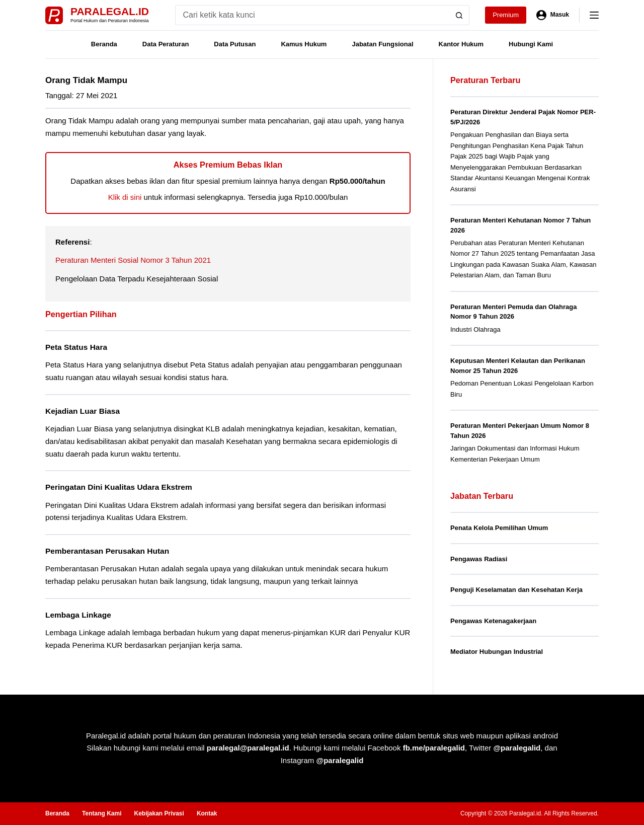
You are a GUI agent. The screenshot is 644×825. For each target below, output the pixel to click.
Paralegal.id (110, 11)
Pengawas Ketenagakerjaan (493, 621)
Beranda (104, 44)
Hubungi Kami (531, 44)
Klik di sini (125, 197)
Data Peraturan (166, 44)
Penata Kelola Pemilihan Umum (499, 528)
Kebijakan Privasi (159, 813)
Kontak (207, 813)
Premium (506, 15)
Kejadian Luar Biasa (83, 411)
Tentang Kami (102, 813)
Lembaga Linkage (78, 615)
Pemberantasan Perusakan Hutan (107, 551)
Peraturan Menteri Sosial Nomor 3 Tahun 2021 (133, 260)
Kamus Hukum (304, 44)
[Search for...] (312, 15)
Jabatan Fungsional (382, 44)
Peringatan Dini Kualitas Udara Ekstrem (119, 487)
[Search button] (459, 15)
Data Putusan (235, 44)
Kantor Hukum (461, 44)
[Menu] (594, 15)
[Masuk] (553, 15)
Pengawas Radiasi (479, 559)
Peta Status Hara (76, 347)
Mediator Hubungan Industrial (497, 652)
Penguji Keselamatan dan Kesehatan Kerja (516, 590)
